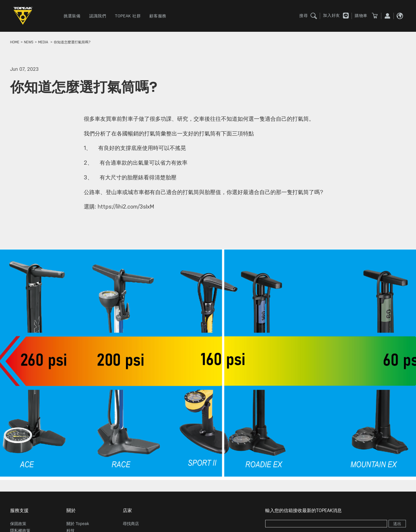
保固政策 (18, 524)
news (29, 42)
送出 (397, 524)
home (15, 42)
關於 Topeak (78, 524)
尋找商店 (131, 524)
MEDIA (43, 42)
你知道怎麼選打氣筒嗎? (72, 42)
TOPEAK (25, 16)
